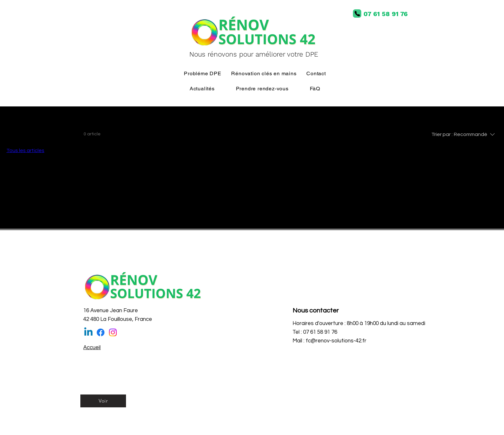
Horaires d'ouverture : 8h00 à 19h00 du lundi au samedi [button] (359, 323)
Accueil (92, 348)
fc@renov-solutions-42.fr (336, 341)
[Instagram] (113, 332)
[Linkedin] (88, 332)
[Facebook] (101, 332)
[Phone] (357, 14)
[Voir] (103, 401)
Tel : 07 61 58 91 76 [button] (315, 332)
